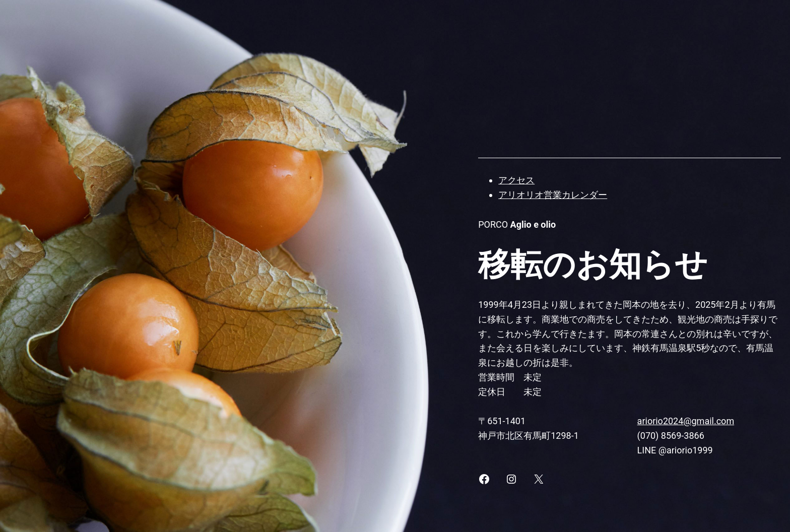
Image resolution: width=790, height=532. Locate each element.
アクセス (516, 180)
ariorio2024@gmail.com (686, 421)
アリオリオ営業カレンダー (553, 195)
